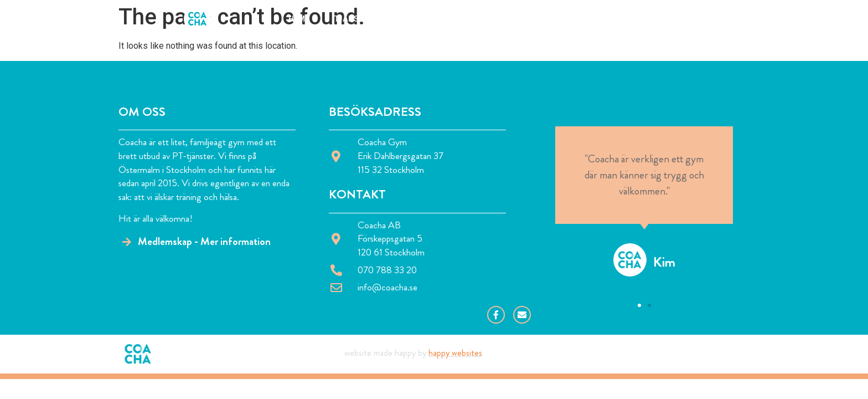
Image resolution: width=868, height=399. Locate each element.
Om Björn (496, 19)
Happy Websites (455, 353)
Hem (297, 19)
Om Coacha (424, 19)
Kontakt (562, 19)
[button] (639, 305)
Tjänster (353, 19)
